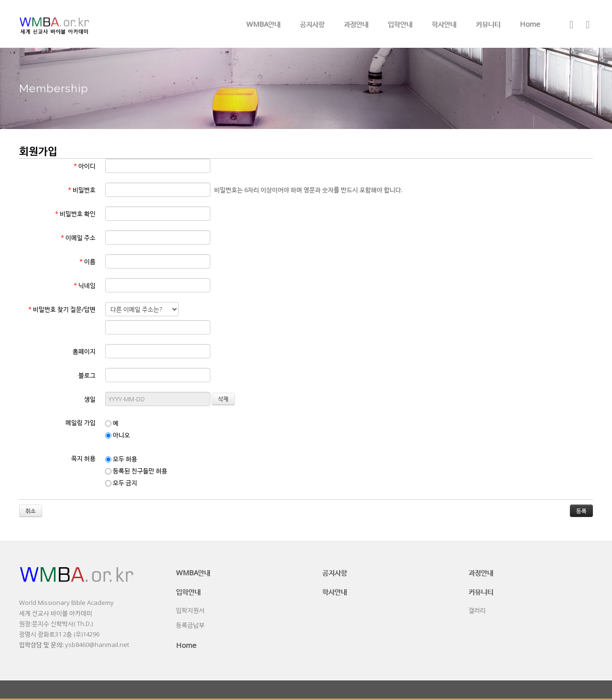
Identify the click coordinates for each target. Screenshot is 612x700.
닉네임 (85, 285)
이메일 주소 (78, 237)
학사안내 (444, 24)
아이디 (85, 166)
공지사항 (312, 24)
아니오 (118, 435)
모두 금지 (121, 483)
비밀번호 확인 (75, 214)
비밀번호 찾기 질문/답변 (62, 309)
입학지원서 (190, 610)
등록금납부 (190, 625)
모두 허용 (121, 459)
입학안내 (400, 24)
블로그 (87, 375)
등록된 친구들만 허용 (136, 471)
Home (530, 24)
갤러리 (477, 610)
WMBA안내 (263, 24)
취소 (31, 511)
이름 (87, 261)
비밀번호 (82, 190)
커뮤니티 (488, 24)
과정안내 (356, 24)
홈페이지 (84, 351)
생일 (90, 399)
